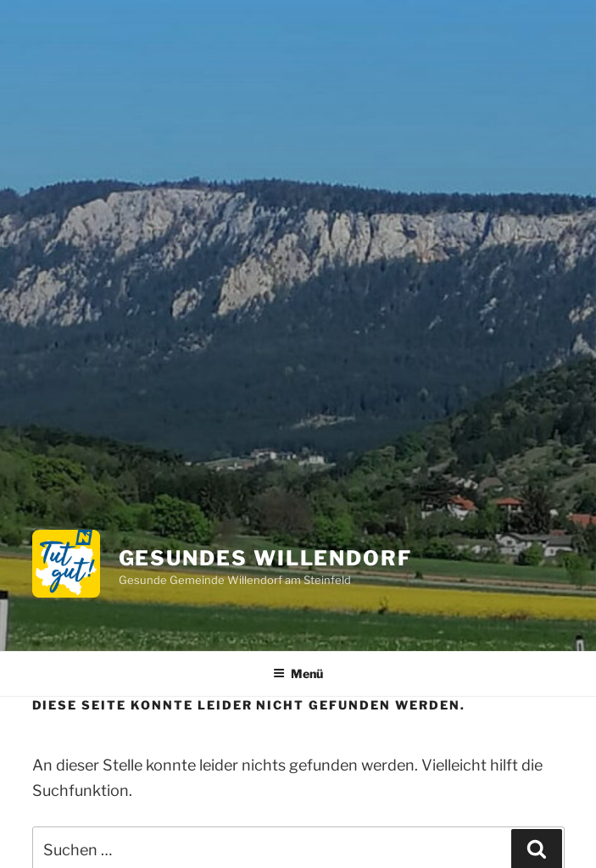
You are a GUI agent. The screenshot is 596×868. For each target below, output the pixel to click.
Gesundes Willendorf (265, 558)
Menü (298, 673)
